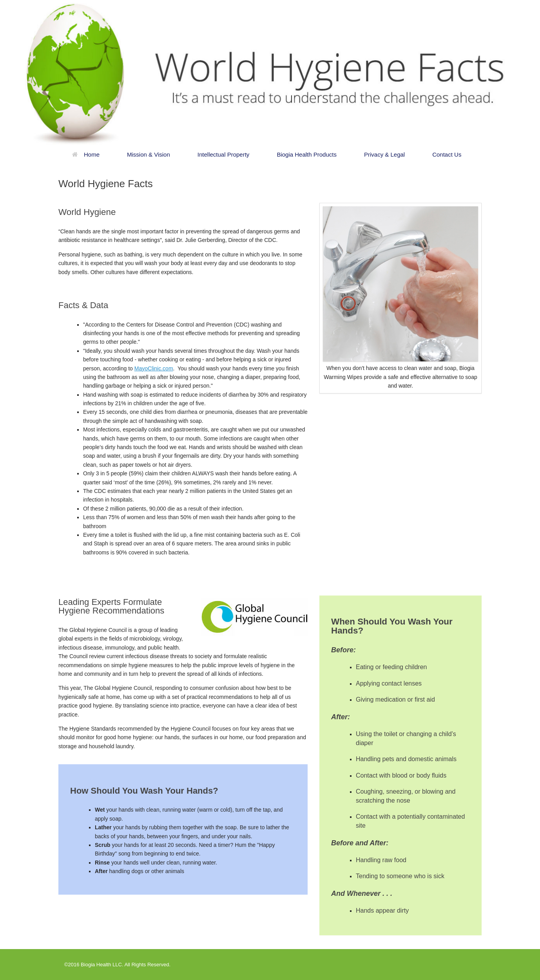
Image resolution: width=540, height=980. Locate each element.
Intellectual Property (224, 154)
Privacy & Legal (384, 154)
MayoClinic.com (154, 368)
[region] (270, 72)
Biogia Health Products (307, 154)
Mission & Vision (149, 154)
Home (86, 154)
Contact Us (447, 154)
